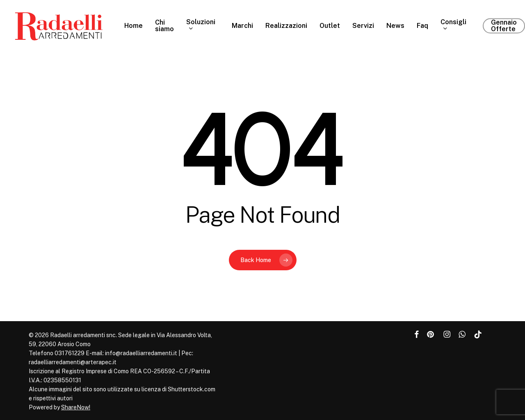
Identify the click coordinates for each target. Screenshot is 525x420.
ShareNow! (76, 407)
